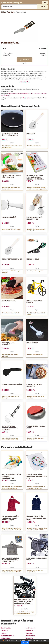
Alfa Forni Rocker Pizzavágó (34, 385)
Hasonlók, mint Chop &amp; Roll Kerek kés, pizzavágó (11, 188)
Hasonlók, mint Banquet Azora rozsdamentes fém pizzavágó (10, 439)
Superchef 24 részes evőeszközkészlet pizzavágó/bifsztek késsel (35, 178)
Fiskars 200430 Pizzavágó (12, 384)
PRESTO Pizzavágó (9, 217)
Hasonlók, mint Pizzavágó (34, 146)
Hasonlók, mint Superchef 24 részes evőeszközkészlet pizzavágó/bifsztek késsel (36, 189)
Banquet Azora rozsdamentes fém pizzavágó (10, 428)
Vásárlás (24, 60)
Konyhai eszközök (35, 94)
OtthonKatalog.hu (12, 2)
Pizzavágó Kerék (9, 301)
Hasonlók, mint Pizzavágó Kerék (11, 313)
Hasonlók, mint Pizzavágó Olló (35, 271)
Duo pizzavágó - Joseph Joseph (36, 427)
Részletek (44, 640)
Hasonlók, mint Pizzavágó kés (35, 355)
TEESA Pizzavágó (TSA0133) (12, 259)
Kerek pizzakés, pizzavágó (8, 343)
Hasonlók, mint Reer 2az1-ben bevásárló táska (35, 571)
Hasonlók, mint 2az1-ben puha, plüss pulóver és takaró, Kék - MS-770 (37, 529)
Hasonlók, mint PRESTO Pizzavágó (11, 229)
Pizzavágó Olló (33, 259)
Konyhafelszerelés (24, 94)
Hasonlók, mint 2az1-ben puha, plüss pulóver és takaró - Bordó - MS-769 (12, 529)
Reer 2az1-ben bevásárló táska (37, 559)
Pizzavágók (7, 95)
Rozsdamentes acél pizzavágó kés (34, 218)
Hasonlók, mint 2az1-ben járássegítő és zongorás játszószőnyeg (12, 487)
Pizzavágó (31, 134)
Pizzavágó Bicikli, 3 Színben (34, 302)
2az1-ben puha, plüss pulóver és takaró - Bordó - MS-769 (10, 518)
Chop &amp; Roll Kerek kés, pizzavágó (11, 176)
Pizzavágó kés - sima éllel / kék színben (10, 135)
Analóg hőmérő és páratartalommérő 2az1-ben (37, 476)
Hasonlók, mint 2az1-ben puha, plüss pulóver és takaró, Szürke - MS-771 (12, 571)
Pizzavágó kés (32, 342)
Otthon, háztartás (13, 94)
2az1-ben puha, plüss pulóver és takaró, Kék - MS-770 (37, 518)
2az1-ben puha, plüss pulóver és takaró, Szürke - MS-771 (10, 560)
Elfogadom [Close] (25, 642)
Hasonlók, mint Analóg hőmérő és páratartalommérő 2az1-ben (36, 487)
